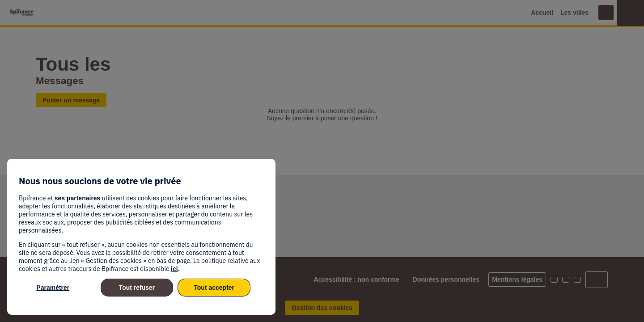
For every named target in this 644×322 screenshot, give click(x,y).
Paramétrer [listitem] (53, 288)
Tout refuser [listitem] (137, 288)
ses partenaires (78, 198)
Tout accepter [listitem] (214, 288)
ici (174, 269)
